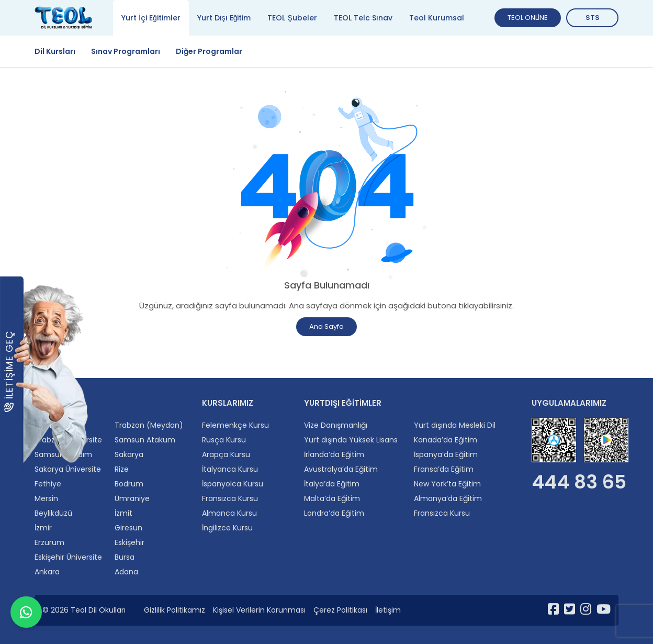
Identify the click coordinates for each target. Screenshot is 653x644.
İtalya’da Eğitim (332, 484)
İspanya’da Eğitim (446, 454)
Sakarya (129, 454)
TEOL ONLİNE (528, 18)
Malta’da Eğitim (332, 498)
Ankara (47, 572)
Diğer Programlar (209, 51)
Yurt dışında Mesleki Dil (455, 425)
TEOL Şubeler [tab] (292, 18)
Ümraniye (132, 498)
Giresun (128, 528)
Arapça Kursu (226, 454)
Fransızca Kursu (230, 498)
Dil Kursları (55, 51)
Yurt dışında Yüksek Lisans (351, 440)
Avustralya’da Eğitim (341, 469)
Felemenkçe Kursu (235, 425)
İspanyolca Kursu (233, 484)
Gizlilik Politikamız (174, 610)
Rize (122, 469)
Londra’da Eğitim (334, 513)
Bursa (125, 557)
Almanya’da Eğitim (448, 498)
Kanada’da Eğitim (446, 440)
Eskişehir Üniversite (68, 557)
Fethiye (48, 484)
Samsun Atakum (145, 440)
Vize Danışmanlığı (336, 425)
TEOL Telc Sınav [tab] (363, 18)
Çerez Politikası (340, 610)
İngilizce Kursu (227, 528)
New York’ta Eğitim (447, 484)
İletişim (388, 610)
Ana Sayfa (326, 326)
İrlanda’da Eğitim (334, 454)
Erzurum (49, 542)
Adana (126, 572)
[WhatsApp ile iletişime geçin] (26, 618)
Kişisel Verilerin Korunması (259, 610)
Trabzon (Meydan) (149, 425)
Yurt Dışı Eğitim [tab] (224, 18)
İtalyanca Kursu (230, 469)
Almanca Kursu (229, 513)
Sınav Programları (126, 51)
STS (593, 18)
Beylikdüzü (53, 513)
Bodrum (129, 484)
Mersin (46, 498)
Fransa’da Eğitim (444, 469)
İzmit (123, 513)
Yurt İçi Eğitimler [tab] (151, 18)
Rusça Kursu (224, 440)
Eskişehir (130, 542)
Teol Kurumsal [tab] (437, 18)
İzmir (43, 528)
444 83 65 (579, 482)
